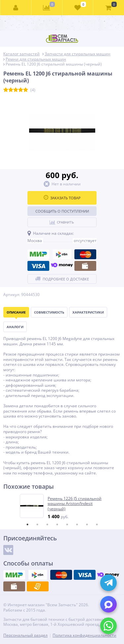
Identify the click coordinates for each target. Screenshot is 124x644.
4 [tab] (57, 524)
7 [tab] (87, 524)
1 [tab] (27, 524)
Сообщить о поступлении (62, 211)
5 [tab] (67, 524)
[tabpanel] (62, 507)
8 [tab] (97, 524)
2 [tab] (37, 524)
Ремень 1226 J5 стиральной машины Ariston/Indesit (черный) (75, 504)
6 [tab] (77, 524)
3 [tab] (47, 524)
